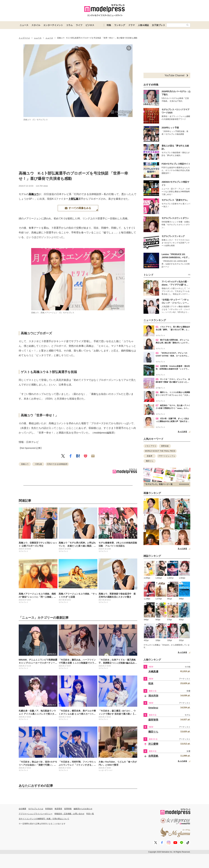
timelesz (153, 708)
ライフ (79, 25)
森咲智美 (153, 720)
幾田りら (150, 461)
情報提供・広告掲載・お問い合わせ (69, 814)
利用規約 (49, 809)
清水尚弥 (153, 696)
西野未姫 (165, 446)
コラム (69, 25)
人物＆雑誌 (143, 25)
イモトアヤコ (151, 446)
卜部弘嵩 (73, 199)
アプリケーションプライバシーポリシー (36, 814)
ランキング (120, 25)
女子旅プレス (158, 25)
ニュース (24, 25)
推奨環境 (58, 809)
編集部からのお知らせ (83, 809)
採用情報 (68, 809)
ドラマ (131, 25)
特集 (109, 25)
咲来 (151, 684)
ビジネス (90, 25)
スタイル (36, 25)
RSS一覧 (90, 814)
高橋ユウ (34, 194)
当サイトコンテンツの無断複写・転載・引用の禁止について (44, 819)
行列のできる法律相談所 (57, 464)
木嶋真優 (153, 672)
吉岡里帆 (153, 756)
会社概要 (22, 809)
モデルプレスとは (36, 809)
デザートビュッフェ (167, 456)
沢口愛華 (153, 744)
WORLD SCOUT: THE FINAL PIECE (160, 451)
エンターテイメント (53, 25)
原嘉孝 (150, 456)
